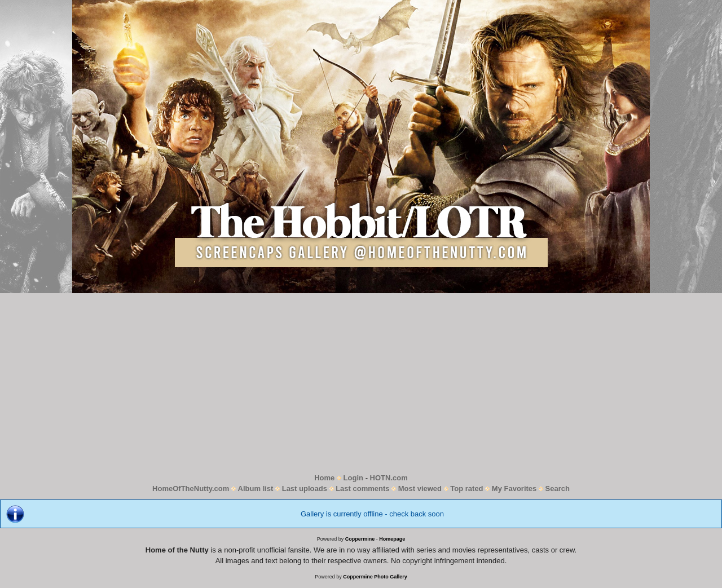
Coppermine (360, 539)
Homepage (392, 539)
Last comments (362, 488)
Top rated (466, 488)
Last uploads (305, 488)
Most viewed (420, 488)
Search (558, 488)
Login (353, 478)
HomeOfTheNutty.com (191, 488)
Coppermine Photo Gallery (375, 577)
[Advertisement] (361, 383)
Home (324, 478)
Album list (256, 488)
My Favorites (514, 488)
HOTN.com (389, 478)
